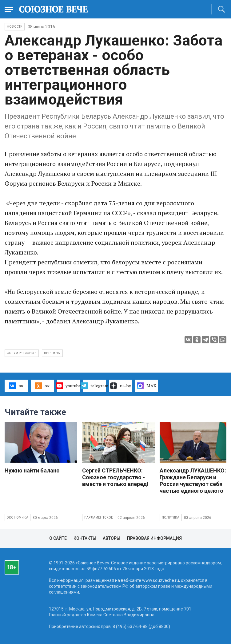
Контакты (85, 538)
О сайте (58, 538)
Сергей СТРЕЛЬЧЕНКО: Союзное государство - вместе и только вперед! (115, 477)
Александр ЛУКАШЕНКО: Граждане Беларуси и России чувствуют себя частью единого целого (193, 481)
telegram (94, 386)
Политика (171, 518)
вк (16, 386)
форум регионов (22, 353)
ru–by (121, 386)
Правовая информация (154, 538)
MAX (147, 386)
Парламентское (99, 518)
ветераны (52, 353)
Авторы (112, 538)
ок (42, 386)
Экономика (18, 518)
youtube (68, 386)
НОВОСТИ (15, 27)
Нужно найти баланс (32, 470)
